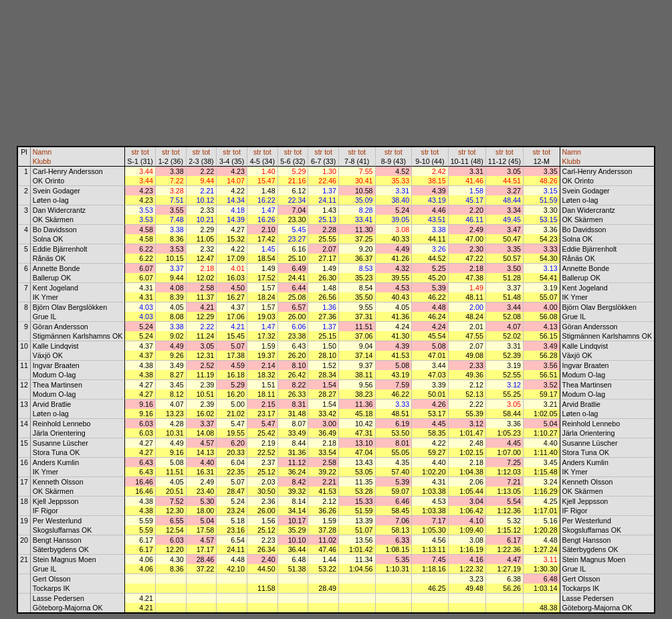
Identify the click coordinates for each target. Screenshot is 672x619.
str (135, 152)
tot (145, 152)
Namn (42, 152)
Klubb (42, 161)
